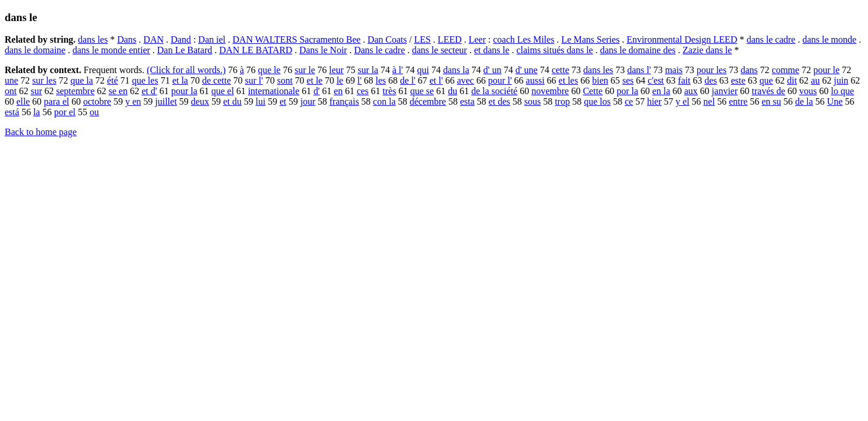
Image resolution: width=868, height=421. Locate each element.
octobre (97, 101)
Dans (127, 39)
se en (118, 91)
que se (422, 91)
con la (384, 101)
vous (808, 91)
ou (94, 112)
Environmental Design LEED (682, 39)
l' (359, 80)
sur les (44, 80)
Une (835, 101)
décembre (428, 101)
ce (629, 101)
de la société (494, 91)
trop (562, 101)
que (766, 80)
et (283, 101)
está (12, 112)
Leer (477, 39)
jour (308, 101)
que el (223, 91)
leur (336, 70)
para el (56, 101)
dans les (93, 39)
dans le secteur (440, 50)
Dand (181, 39)
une (11, 80)
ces (362, 91)
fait (684, 80)
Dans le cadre (380, 50)
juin (841, 80)
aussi (535, 80)
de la (804, 101)
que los (597, 101)
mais (674, 70)
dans (749, 70)
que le (269, 70)
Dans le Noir (323, 50)
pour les (712, 70)
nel (709, 101)
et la (180, 80)
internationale (274, 91)
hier (654, 101)
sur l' (254, 80)
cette (561, 70)
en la (661, 91)
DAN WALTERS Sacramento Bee (297, 39)
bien (600, 80)
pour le (826, 70)
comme (785, 70)
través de (768, 91)
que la (82, 80)
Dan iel (212, 39)
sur (36, 91)
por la (627, 91)
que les (145, 80)
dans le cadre (771, 39)
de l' (407, 80)
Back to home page (41, 132)
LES (422, 39)
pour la (184, 91)
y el (683, 101)
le (340, 80)
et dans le (492, 50)
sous (532, 101)
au (815, 80)
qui (423, 70)
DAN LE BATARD (256, 50)
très (390, 91)
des (710, 80)
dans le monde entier (111, 50)
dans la (456, 70)
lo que (843, 91)
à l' (397, 70)
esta (467, 101)
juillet (166, 101)
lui (260, 101)
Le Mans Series (590, 39)
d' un (492, 70)
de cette (217, 80)
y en (133, 101)
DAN (153, 39)
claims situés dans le (554, 50)
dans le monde (829, 39)
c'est (656, 80)
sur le (305, 70)
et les (568, 80)
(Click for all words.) (186, 70)
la (37, 112)
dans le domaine (35, 50)
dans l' (639, 70)
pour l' (500, 80)
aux (691, 91)
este (738, 80)
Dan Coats (387, 39)
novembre (550, 91)
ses (628, 80)
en (338, 91)
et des (499, 101)
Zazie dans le (707, 50)
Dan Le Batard (185, 50)
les (381, 80)
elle (23, 101)
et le (315, 80)
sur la (368, 70)
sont (285, 80)
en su (771, 101)
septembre (75, 91)
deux (200, 101)
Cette (593, 91)
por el (65, 112)
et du (233, 101)
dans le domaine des (637, 50)
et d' (149, 91)
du (452, 91)
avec (466, 80)
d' (317, 91)
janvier (725, 91)
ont (11, 91)
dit (792, 80)
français (344, 101)
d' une (527, 70)
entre (738, 101)
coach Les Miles (524, 39)
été (113, 80)
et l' (436, 80)
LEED (450, 39)
